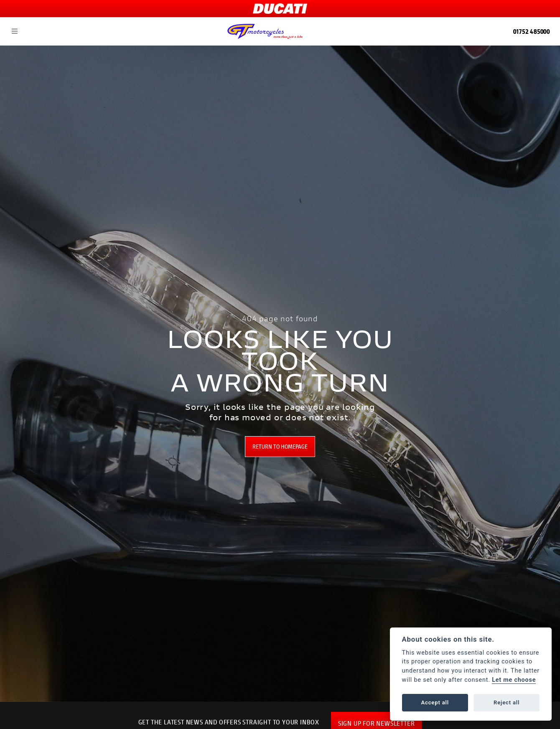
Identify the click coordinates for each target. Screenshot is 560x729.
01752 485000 (532, 31)
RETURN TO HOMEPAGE (280, 446)
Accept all (435, 702)
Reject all (507, 702)
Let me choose (514, 680)
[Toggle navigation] (15, 31)
